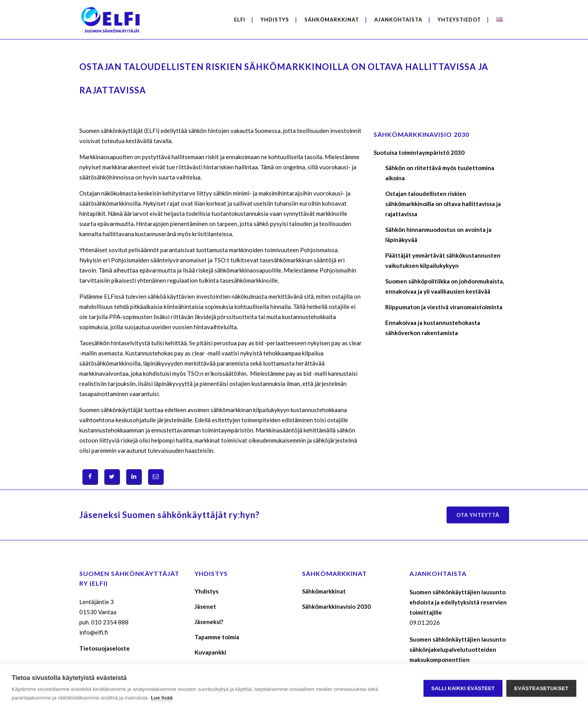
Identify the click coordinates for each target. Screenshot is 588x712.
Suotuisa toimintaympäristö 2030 (419, 152)
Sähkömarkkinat (324, 591)
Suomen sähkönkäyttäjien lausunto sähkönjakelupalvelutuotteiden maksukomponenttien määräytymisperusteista (458, 655)
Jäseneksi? (209, 622)
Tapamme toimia (217, 637)
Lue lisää (162, 698)
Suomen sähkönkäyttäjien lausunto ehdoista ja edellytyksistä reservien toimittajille (458, 602)
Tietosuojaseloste (105, 648)
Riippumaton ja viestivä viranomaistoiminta (444, 307)
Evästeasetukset (541, 688)
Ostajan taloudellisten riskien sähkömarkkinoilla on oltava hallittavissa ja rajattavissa (443, 204)
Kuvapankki (210, 652)
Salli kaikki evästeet (463, 688)
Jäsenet (205, 606)
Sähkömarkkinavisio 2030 (336, 606)
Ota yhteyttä (478, 515)
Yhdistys (206, 591)
